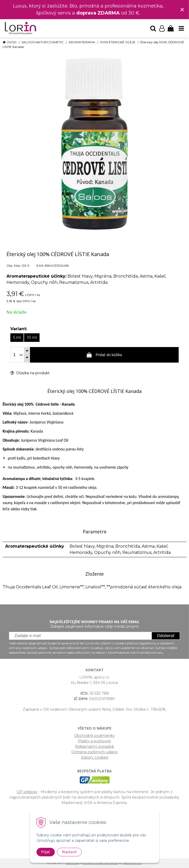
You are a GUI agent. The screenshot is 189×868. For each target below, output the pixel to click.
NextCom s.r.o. (133, 863)
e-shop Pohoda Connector (100, 863)
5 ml (17, 337)
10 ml (32, 337)
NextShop (72, 863)
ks (21, 355)
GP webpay (27, 792)
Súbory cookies (95, 757)
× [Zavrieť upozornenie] (182, 9)
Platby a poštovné (94, 741)
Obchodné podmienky (94, 736)
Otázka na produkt (30, 373)
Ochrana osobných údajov (95, 752)
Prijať (46, 852)
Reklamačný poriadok (94, 746)
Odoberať (166, 636)
